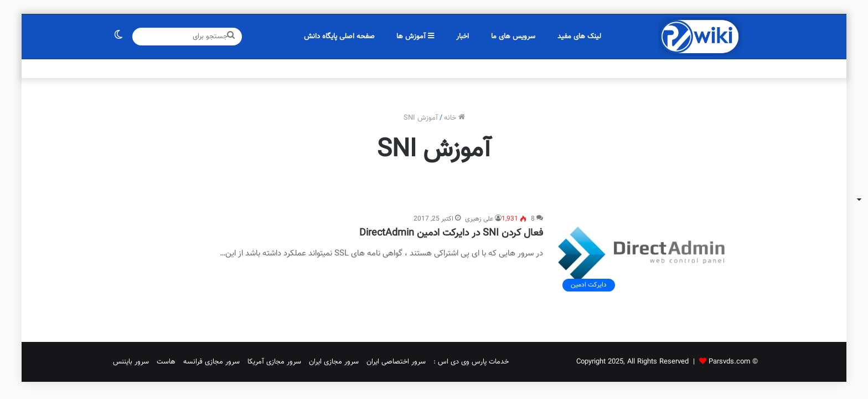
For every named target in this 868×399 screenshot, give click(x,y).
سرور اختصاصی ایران (396, 362)
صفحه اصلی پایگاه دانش (339, 37)
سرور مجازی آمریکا (274, 362)
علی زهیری (479, 219)
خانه (454, 118)
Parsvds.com (729, 362)
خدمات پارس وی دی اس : (471, 362)
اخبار (463, 37)
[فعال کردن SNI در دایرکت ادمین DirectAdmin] (649, 255)
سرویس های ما (513, 37)
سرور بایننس (131, 362)
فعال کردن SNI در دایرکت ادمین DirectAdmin (451, 233)
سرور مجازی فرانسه (211, 362)
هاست (166, 362)
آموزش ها (415, 37)
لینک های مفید (579, 37)
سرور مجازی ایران (334, 362)
